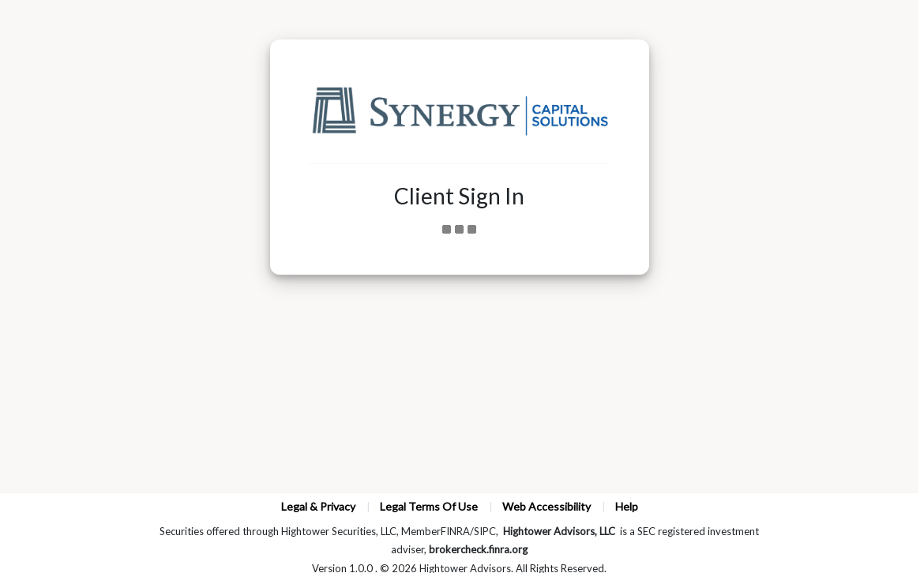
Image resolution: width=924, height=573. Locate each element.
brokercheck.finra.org (478, 549)
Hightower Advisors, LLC (559, 531)
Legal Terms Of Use (429, 506)
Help (627, 506)
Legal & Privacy (318, 506)
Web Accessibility (547, 506)
